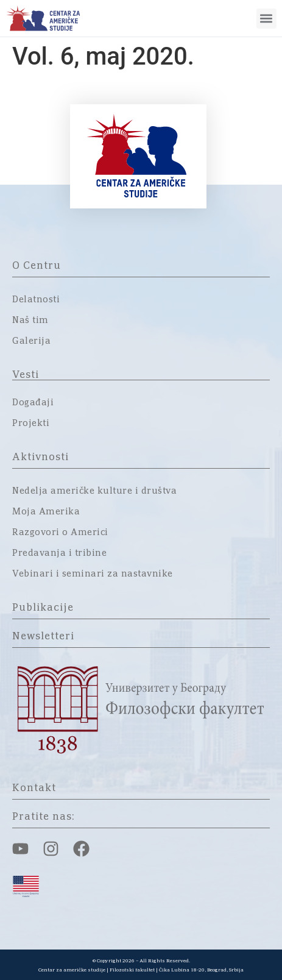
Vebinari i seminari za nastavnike (93, 574)
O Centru (37, 266)
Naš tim (30, 321)
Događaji (33, 403)
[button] (266, 19)
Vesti (26, 375)
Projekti (31, 424)
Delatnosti (36, 300)
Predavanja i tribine (59, 553)
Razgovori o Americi (60, 533)
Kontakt (34, 788)
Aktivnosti (41, 457)
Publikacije (43, 608)
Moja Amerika (46, 512)
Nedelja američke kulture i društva (94, 491)
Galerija (31, 341)
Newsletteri (43, 636)
